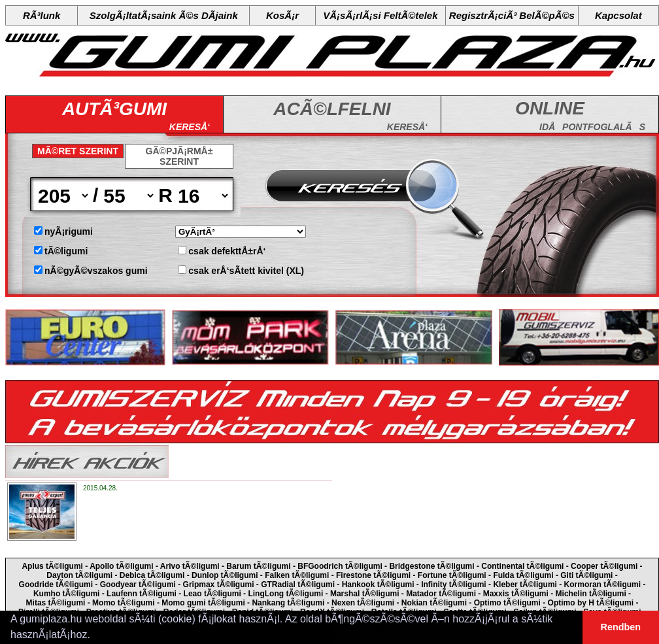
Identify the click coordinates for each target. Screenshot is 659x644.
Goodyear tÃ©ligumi (138, 585)
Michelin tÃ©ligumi (591, 594)
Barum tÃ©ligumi (258, 566)
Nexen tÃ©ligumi (363, 603)
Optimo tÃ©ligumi (507, 603)
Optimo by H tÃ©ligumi (591, 603)
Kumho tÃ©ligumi (67, 594)
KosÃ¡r (282, 15)
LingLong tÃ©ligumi (285, 594)
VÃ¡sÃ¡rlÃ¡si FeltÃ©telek (380, 15)
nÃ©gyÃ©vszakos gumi (96, 271)
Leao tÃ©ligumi (212, 594)
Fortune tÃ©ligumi (452, 575)
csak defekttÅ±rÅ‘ (227, 251)
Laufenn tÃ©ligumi (142, 594)
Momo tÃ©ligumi (124, 603)
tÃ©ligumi (66, 251)
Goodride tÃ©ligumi (56, 585)
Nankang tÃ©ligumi (288, 603)
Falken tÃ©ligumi (297, 575)
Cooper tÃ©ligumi (604, 566)
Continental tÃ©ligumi (522, 566)
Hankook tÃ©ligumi (378, 585)
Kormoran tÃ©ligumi (603, 585)
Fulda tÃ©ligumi (523, 575)
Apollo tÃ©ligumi (122, 566)
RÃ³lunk (42, 15)
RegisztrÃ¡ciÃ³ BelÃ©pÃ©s (512, 15)
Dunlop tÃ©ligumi (225, 575)
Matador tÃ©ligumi (441, 594)
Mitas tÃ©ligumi (56, 603)
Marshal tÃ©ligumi (365, 594)
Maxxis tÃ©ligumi (516, 594)
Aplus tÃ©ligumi (52, 566)
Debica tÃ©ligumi (152, 575)
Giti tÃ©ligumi (586, 575)
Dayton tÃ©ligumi (79, 575)
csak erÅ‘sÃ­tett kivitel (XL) (246, 271)
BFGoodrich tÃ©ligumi (340, 566)
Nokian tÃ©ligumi (434, 603)
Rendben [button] (621, 627)
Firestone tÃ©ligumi (373, 575)
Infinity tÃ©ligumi (454, 585)
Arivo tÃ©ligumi (190, 566)
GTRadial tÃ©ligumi (298, 585)
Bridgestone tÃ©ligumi (431, 566)
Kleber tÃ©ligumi (525, 585)
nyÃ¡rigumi (69, 231)
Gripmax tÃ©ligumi (219, 585)
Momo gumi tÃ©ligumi (203, 603)
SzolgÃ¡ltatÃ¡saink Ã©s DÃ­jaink (164, 15)
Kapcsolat (618, 15)
